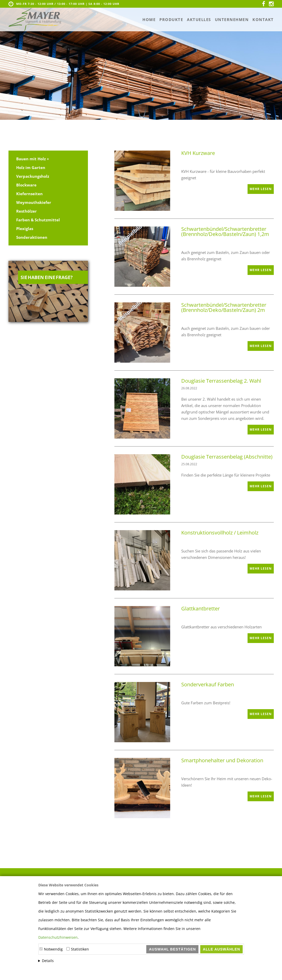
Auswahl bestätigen (172, 949)
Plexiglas (25, 229)
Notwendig (53, 949)
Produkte (171, 19)
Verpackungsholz (33, 176)
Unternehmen (232, 19)
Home (149, 19)
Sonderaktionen (32, 237)
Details (48, 961)
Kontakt (263, 19)
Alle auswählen (221, 949)
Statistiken (80, 949)
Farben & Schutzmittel (38, 220)
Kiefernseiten (29, 194)
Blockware (26, 185)
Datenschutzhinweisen (58, 937)
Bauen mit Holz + (33, 159)
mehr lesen (261, 189)
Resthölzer (26, 211)
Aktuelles (199, 19)
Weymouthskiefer (34, 202)
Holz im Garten (31, 167)
